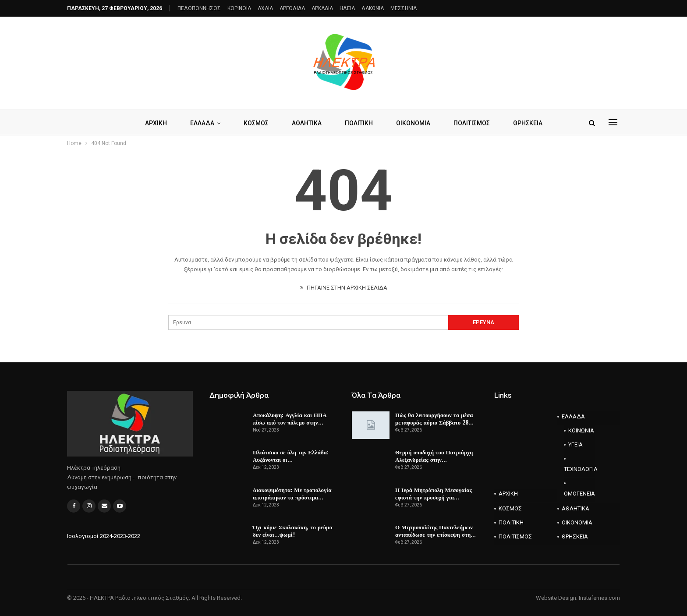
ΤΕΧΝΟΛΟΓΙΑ (580, 469)
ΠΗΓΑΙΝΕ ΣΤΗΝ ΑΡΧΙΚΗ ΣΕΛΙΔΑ (344, 288)
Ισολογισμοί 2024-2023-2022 (104, 536)
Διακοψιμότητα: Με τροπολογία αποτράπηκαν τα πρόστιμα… (292, 494)
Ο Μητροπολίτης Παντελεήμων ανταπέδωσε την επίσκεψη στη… (436, 531)
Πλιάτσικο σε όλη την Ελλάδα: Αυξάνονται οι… (291, 456)
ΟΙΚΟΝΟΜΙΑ (413, 123)
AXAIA (265, 8)
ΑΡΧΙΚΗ (156, 123)
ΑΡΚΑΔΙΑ (322, 8)
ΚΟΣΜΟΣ (256, 123)
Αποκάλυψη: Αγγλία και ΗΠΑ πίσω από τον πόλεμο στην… (290, 419)
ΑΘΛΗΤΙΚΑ (307, 123)
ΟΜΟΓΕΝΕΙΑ (579, 494)
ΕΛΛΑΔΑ (202, 123)
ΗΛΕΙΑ (347, 8)
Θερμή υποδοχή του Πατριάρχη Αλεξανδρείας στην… (434, 456)
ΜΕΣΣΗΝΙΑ (404, 8)
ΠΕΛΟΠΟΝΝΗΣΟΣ (199, 8)
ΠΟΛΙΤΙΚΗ (359, 123)
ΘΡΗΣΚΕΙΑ (528, 123)
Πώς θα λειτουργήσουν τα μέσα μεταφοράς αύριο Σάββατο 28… (434, 419)
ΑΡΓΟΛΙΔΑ (292, 8)
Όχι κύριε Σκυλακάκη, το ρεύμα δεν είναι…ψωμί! (293, 531)
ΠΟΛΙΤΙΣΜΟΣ (472, 123)
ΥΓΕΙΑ (575, 444)
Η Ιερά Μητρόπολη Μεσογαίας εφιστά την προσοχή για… (434, 494)
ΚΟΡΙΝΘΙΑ (239, 8)
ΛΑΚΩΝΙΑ (373, 8)
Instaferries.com (599, 598)
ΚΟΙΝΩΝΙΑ (581, 430)
